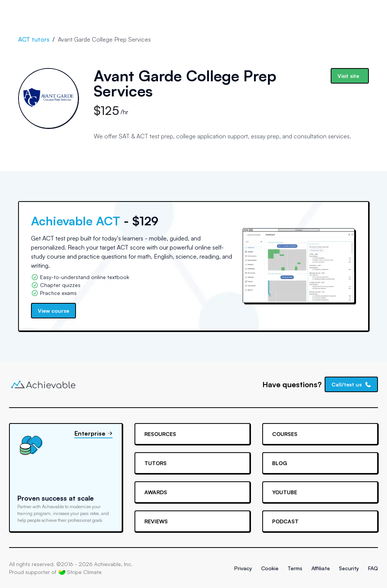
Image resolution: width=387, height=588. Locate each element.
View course (53, 311)
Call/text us (351, 384)
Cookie (270, 568)
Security (349, 568)
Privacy (243, 568)
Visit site (348, 76)
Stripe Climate (80, 572)
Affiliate (321, 568)
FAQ (373, 568)
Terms (295, 568)
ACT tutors (34, 39)
